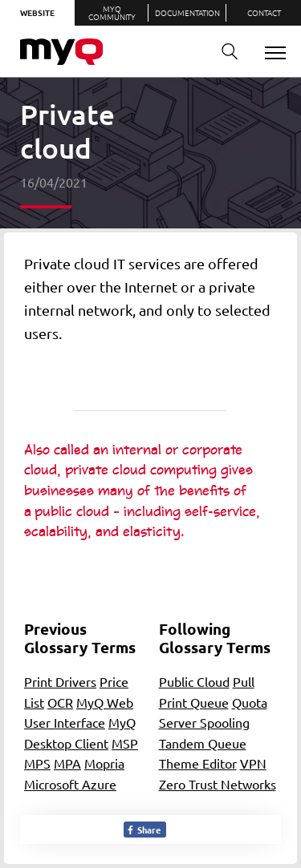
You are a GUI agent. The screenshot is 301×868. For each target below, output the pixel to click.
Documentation (187, 12)
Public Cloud (194, 681)
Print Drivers (60, 681)
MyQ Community (112, 12)
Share (143, 830)
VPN (253, 763)
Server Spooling (204, 722)
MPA (67, 763)
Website (37, 12)
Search (224, 52)
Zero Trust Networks (218, 784)
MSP (125, 743)
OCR (60, 702)
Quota (250, 702)
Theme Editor (198, 763)
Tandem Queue (203, 743)
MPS (37, 763)
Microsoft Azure (70, 784)
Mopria (104, 763)
